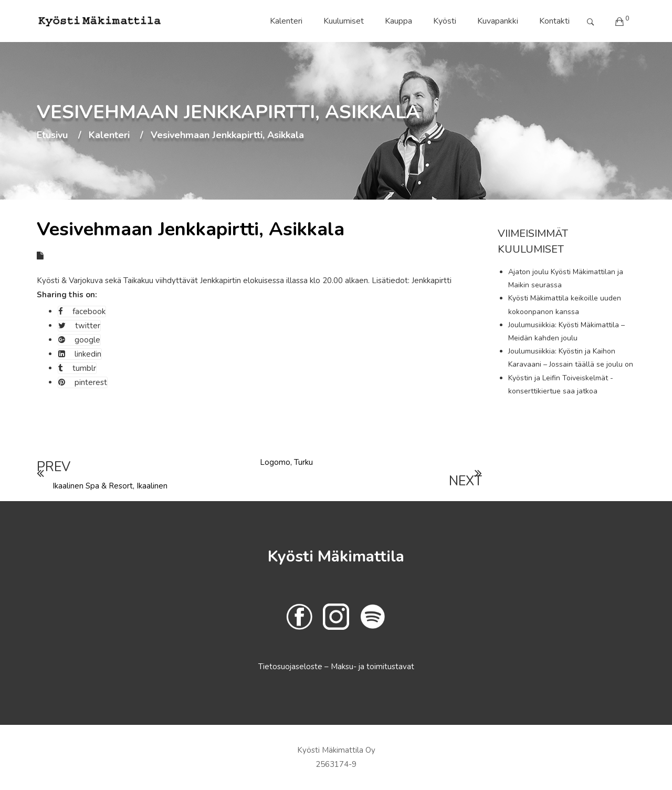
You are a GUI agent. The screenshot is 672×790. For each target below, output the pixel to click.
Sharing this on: (67, 295)
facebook (82, 311)
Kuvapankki (498, 21)
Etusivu (52, 136)
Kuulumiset (344, 21)
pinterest (83, 382)
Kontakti (554, 21)
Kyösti (445, 21)
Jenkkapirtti (432, 280)
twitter (79, 326)
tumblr (77, 368)
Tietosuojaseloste (291, 667)
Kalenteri (286, 21)
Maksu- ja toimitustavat (372, 667)
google (79, 340)
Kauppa (398, 21)
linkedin (80, 354)
